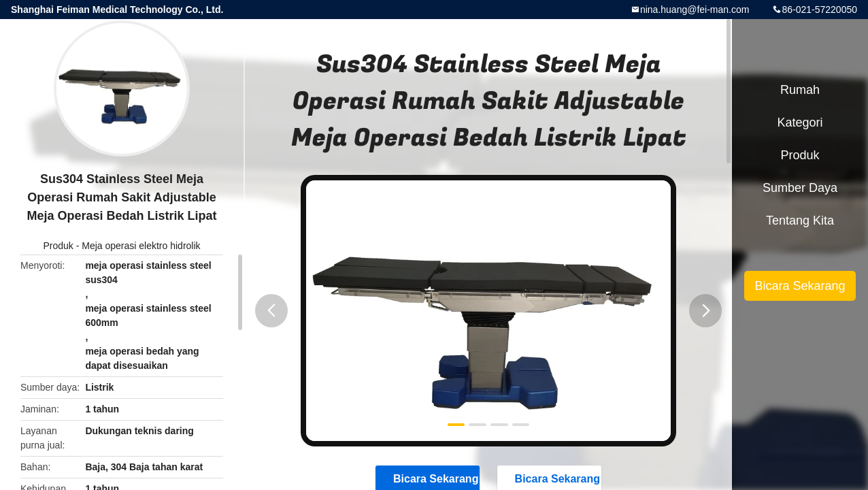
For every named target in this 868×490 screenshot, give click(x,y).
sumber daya (800, 188)
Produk (58, 246)
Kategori (800, 122)
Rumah (800, 90)
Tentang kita (800, 220)
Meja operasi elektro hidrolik (141, 246)
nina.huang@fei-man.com (695, 10)
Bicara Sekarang (800, 286)
